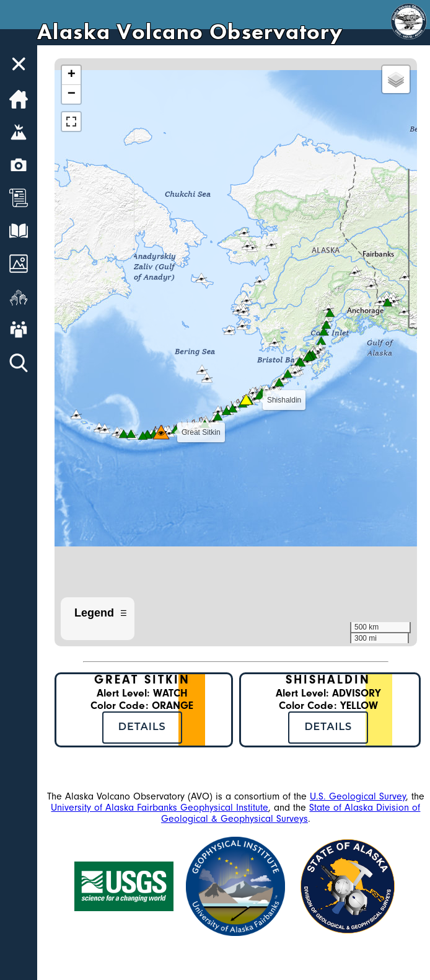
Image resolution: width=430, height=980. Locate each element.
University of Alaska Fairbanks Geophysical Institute (160, 808)
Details (142, 727)
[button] (229, 408)
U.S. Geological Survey (358, 796)
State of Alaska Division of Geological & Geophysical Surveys (291, 813)
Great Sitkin (142, 679)
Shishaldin (328, 679)
